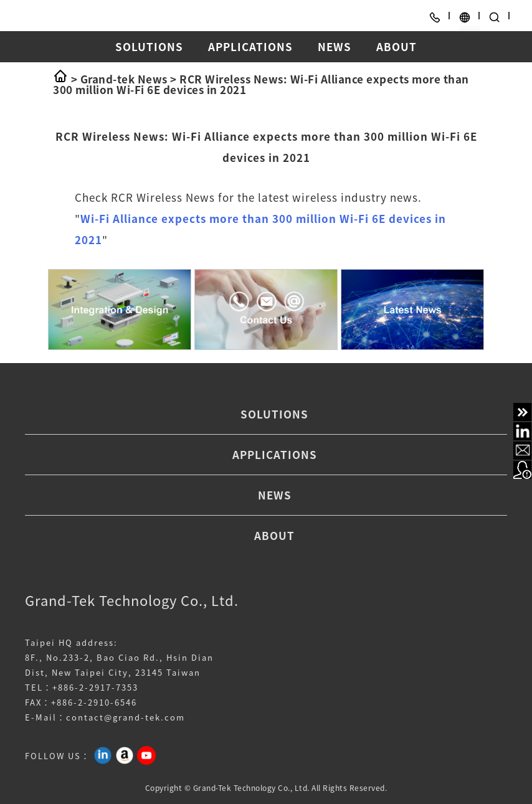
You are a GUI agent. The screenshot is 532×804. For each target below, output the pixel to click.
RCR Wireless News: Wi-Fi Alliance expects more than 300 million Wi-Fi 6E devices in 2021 (261, 84)
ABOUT (397, 46)
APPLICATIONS (250, 46)
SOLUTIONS (149, 46)
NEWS (335, 46)
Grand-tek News (124, 79)
